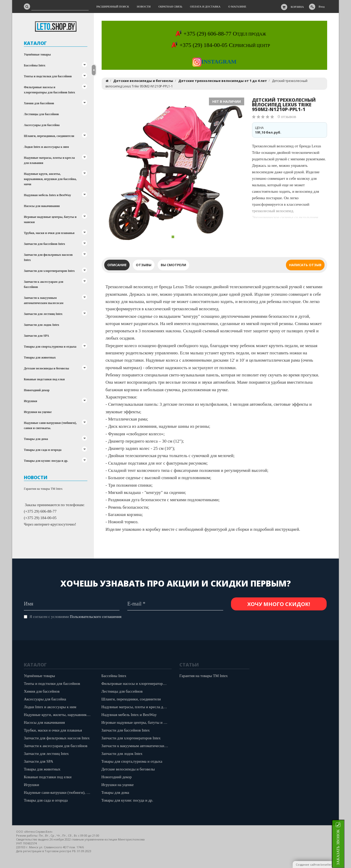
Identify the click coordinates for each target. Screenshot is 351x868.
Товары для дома (36, 439)
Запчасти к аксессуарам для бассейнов (44, 284)
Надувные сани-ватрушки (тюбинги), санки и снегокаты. (50, 425)
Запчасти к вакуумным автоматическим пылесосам (44, 300)
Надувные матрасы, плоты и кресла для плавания (49, 160)
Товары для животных (40, 357)
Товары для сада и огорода (43, 450)
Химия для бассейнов (39, 103)
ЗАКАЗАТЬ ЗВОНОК (345, 847)
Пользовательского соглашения (96, 617)
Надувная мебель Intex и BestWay (47, 195)
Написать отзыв (305, 265)
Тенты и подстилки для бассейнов (48, 76)
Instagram (214, 62)
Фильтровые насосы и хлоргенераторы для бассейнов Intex (50, 90)
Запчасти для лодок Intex (41, 325)
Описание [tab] (117, 265)
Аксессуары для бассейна (42, 125)
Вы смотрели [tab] (173, 265)
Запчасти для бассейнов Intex (44, 244)
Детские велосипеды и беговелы (46, 368)
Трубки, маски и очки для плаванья (49, 233)
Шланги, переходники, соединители (49, 136)
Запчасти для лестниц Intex (43, 314)
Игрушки (30, 401)
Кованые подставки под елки (44, 379)
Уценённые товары (37, 54)
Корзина (297, 7)
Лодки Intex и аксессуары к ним (46, 147)
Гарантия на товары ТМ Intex (43, 489)
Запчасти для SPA (36, 336)
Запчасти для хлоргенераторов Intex (49, 271)
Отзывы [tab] (144, 265)
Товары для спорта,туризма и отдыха (50, 347)
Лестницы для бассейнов (41, 114)
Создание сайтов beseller (314, 864)
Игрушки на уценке (38, 412)
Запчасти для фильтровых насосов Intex (48, 257)
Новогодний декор (37, 390)
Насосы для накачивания (42, 206)
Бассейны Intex (35, 65)
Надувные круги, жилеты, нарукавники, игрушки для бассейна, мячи (50, 179)
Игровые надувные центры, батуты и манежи (50, 219)
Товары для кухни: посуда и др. (46, 461)
